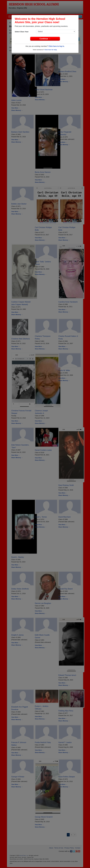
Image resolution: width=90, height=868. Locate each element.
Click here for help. (51, 50)
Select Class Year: (22, 32)
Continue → (45, 39)
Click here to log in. (57, 46)
